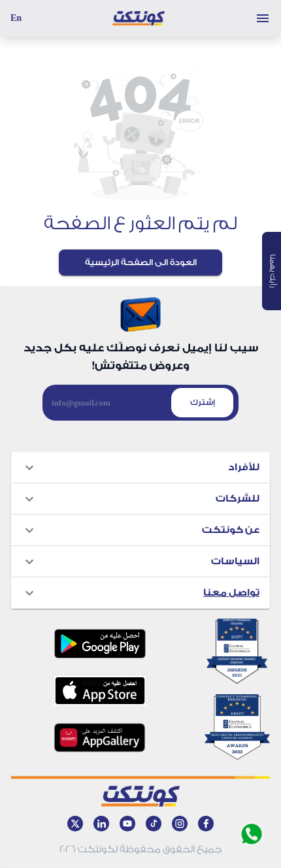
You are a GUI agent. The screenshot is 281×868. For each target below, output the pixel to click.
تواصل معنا (231, 593)
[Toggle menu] (263, 18)
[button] (140, 468)
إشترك (203, 402)
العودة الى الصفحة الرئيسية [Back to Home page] (141, 262)
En (16, 18)
